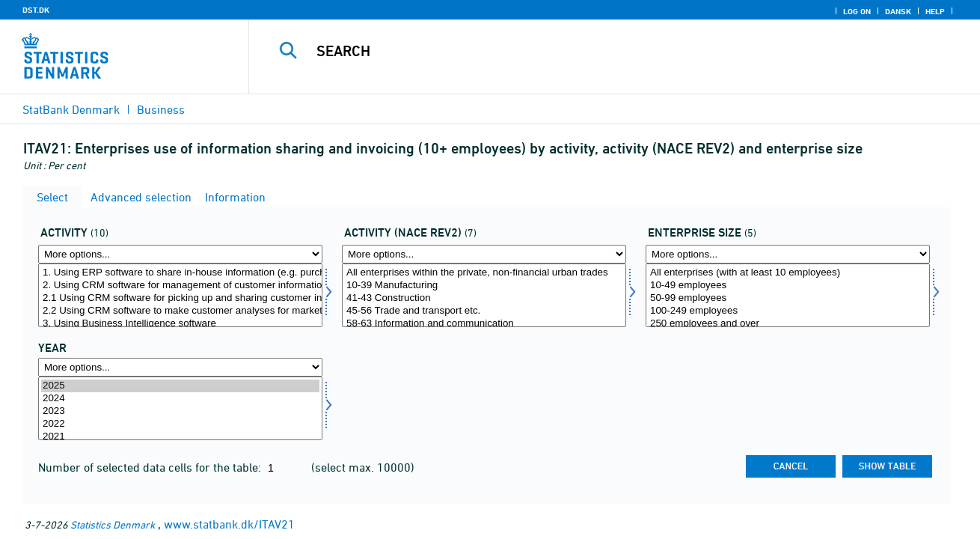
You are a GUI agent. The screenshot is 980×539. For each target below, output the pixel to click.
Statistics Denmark (113, 524)
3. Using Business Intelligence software (180, 324)
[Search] (599, 51)
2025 (180, 386)
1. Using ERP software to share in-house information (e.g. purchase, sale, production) (180, 273)
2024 (180, 399)
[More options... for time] (180, 367)
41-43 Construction (484, 298)
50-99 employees (788, 298)
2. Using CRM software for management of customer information (180, 286)
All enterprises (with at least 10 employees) (788, 273)
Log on (857, 11)
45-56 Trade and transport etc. (484, 311)
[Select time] (180, 408)
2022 (180, 424)
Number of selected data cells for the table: (151, 467)
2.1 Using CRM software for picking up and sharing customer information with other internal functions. (180, 298)
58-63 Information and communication (484, 324)
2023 (180, 411)
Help (935, 11)
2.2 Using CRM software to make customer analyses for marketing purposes (180, 311)
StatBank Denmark (71, 109)
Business (161, 109)
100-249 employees (788, 311)
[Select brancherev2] (484, 295)
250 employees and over (788, 324)
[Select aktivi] (180, 295)
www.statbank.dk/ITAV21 (229, 524)
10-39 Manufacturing (484, 286)
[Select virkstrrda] (788, 295)
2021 (180, 437)
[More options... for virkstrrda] (788, 254)
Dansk (898, 11)
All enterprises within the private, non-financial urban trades (484, 273)
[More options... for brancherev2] (484, 254)
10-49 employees (788, 286)
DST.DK (36, 10)
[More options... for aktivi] (180, 254)
